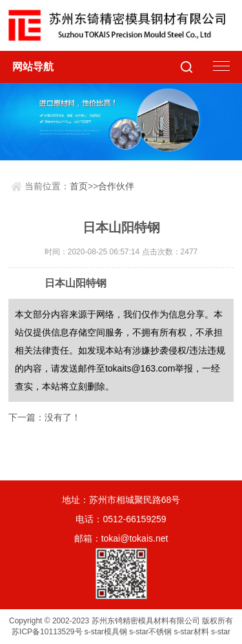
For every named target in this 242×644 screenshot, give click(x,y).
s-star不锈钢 (150, 632)
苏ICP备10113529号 (47, 632)
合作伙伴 (116, 186)
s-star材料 (192, 632)
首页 (79, 186)
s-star (221, 632)
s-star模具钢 (106, 632)
